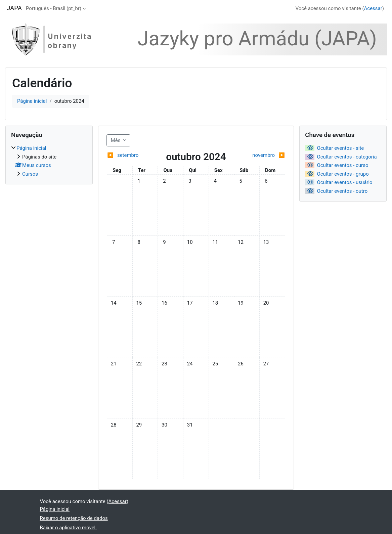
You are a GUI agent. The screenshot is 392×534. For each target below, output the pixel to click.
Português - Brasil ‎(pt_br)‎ (54, 8)
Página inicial (32, 101)
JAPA (14, 8)
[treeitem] (49, 161)
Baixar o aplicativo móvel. (69, 528)
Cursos (30, 174)
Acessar (373, 8)
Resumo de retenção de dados (74, 518)
